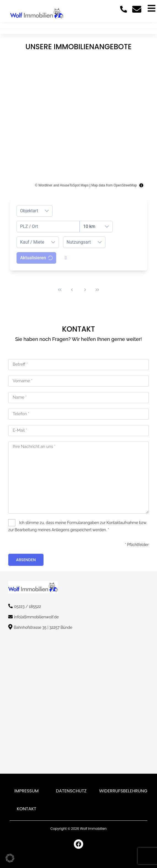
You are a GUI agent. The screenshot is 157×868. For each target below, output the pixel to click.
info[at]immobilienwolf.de (36, 617)
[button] (10, 858)
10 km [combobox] (89, 226)
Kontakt (27, 809)
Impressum (26, 791)
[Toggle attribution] (141, 185)
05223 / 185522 (28, 607)
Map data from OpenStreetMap (114, 185)
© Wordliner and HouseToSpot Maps (62, 185)
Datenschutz (71, 791)
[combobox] (48, 227)
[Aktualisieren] (36, 258)
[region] (78, 123)
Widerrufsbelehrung (123, 791)
